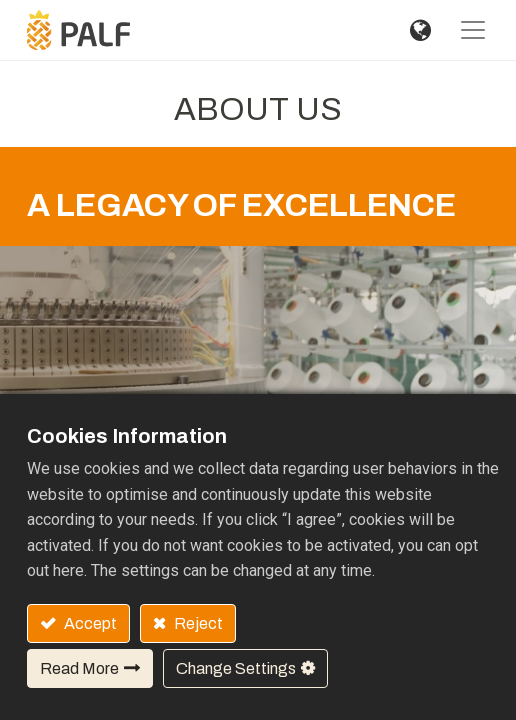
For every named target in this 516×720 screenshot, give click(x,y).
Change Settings (236, 668)
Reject (197, 623)
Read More (79, 668)
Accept (89, 623)
